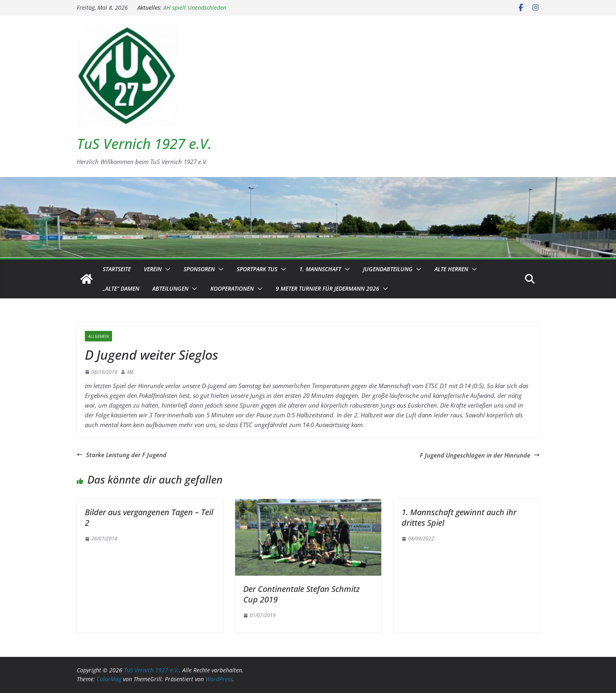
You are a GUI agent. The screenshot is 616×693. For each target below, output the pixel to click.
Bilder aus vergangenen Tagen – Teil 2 (149, 517)
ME (130, 372)
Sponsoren (199, 269)
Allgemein (98, 336)
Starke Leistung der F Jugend (122, 455)
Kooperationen (232, 288)
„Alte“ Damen (121, 288)
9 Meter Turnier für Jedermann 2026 (327, 288)
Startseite (117, 269)
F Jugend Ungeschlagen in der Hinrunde (480, 455)
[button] (166, 269)
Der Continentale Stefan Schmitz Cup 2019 (302, 594)
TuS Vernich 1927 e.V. (144, 144)
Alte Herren (451, 269)
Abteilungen (170, 288)
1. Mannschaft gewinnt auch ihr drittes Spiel (459, 517)
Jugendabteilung (388, 269)
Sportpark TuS (257, 269)
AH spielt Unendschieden (195, 8)
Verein (153, 269)
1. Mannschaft (320, 269)
